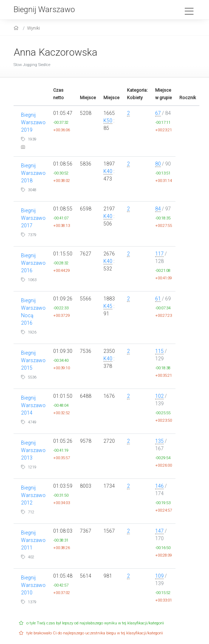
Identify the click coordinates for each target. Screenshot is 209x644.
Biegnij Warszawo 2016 (33, 263)
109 (159, 576)
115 (159, 351)
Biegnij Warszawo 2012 (33, 495)
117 (159, 254)
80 (158, 164)
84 (158, 209)
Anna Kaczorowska (55, 52)
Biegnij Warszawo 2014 (33, 405)
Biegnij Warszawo (44, 9)
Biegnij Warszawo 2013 (33, 450)
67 (158, 113)
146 (159, 486)
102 (159, 396)
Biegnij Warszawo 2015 (33, 360)
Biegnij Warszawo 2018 (33, 173)
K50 (108, 121)
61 (158, 299)
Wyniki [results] (34, 28)
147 (159, 531)
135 (159, 441)
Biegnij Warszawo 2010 (33, 585)
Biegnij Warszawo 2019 (33, 122)
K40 (108, 171)
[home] (17, 28)
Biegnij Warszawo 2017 (33, 218)
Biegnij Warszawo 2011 (33, 540)
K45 (108, 306)
